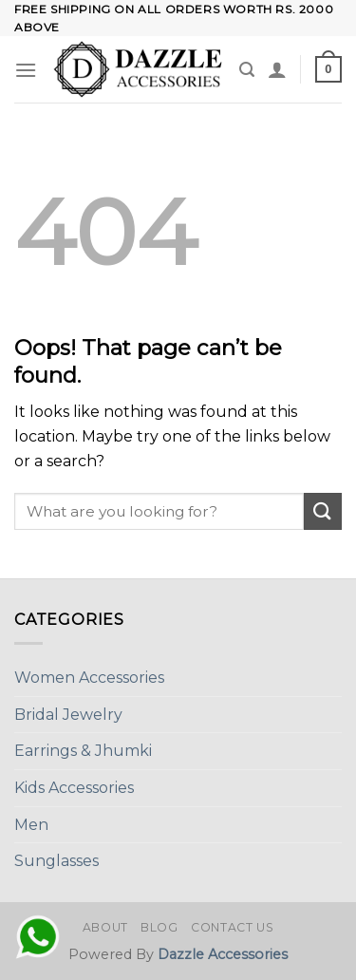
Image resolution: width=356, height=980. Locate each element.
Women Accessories (89, 678)
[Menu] (26, 70)
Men (31, 825)
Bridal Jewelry (68, 715)
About (105, 927)
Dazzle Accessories (223, 954)
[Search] (247, 70)
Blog (159, 927)
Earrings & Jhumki (83, 751)
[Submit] (323, 511)
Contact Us (232, 927)
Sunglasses (56, 861)
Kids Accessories (74, 788)
